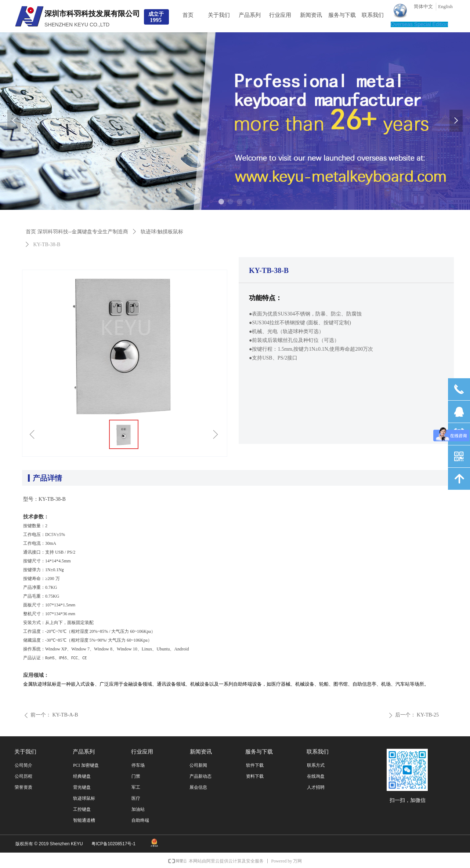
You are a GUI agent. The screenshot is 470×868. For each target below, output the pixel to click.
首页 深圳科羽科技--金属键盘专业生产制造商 (77, 232)
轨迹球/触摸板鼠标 (162, 232)
